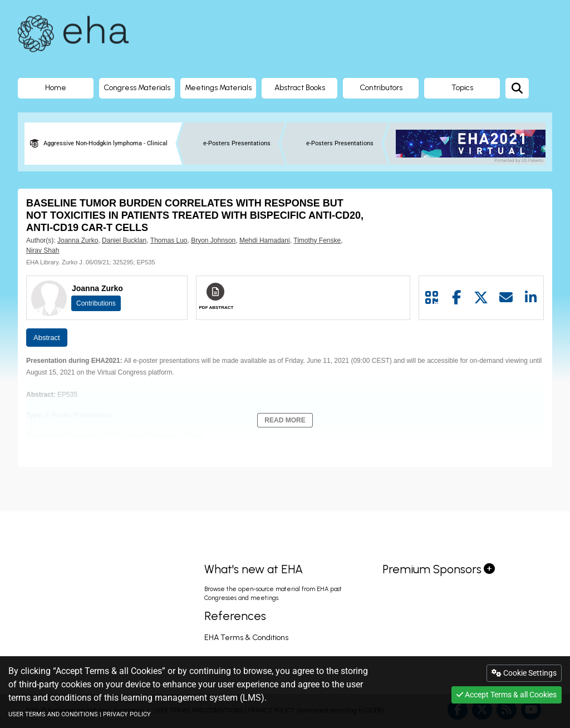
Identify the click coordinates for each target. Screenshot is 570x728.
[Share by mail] (506, 298)
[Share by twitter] (481, 298)
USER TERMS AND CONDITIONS (53, 714)
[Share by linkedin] (531, 298)
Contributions (96, 303)
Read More (285, 420)
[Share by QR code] (432, 298)
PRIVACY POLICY (127, 714)
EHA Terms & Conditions (246, 638)
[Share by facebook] (457, 298)
